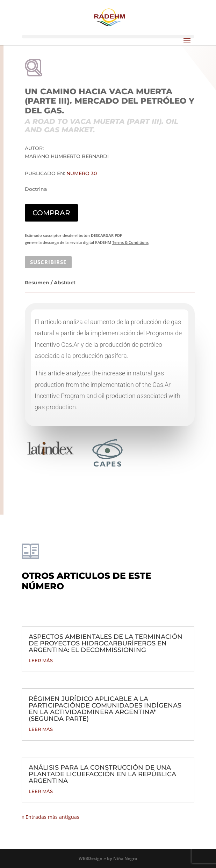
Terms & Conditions (130, 242)
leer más (41, 660)
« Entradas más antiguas (51, 817)
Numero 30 (82, 173)
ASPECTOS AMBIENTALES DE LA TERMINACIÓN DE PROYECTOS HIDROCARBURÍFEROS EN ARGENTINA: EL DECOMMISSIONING (106, 643)
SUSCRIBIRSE (48, 262)
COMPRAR (51, 213)
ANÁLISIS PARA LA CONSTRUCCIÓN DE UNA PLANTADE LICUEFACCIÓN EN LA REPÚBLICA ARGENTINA (102, 774)
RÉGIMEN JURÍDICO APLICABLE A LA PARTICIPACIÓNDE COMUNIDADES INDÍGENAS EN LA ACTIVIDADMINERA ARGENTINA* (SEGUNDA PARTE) (105, 709)
